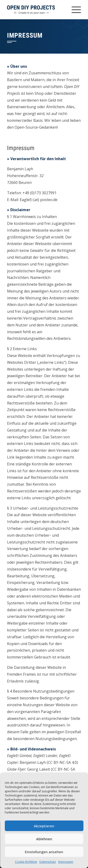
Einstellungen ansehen (44, 852)
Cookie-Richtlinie (26, 862)
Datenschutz (48, 862)
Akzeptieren (44, 826)
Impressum (66, 862)
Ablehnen (44, 839)
